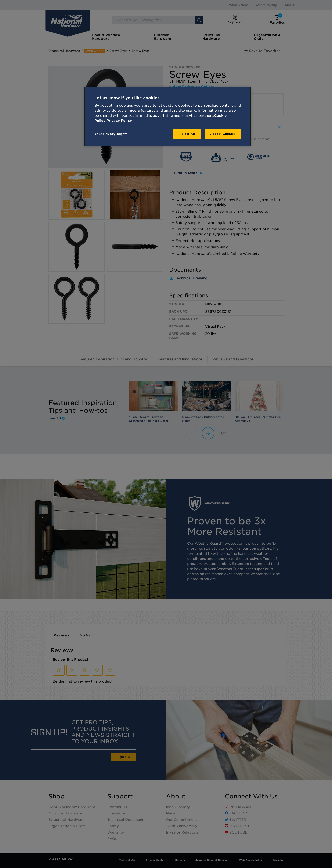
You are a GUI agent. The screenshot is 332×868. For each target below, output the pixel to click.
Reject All (187, 134)
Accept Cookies (223, 134)
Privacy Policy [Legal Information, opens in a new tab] (119, 121)
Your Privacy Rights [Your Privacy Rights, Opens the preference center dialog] (111, 134)
